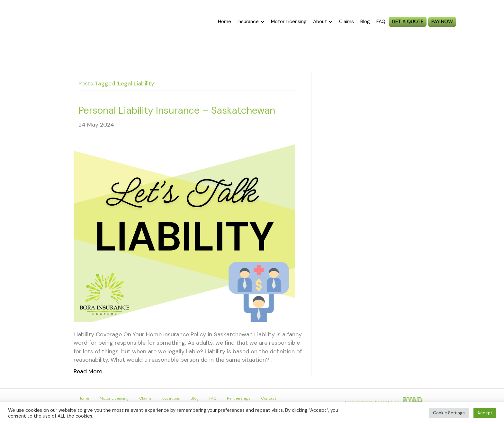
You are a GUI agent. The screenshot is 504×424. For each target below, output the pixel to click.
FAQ (381, 22)
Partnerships (239, 398)
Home (225, 22)
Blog (365, 22)
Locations (171, 398)
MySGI (480, 22)
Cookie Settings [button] (449, 413)
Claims (346, 22)
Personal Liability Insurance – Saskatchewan (177, 110)
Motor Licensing (289, 22)
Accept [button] (485, 413)
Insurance (248, 22)
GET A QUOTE (408, 22)
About (320, 22)
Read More (88, 371)
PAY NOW (442, 22)
